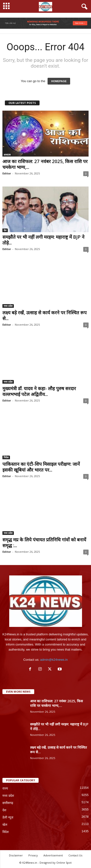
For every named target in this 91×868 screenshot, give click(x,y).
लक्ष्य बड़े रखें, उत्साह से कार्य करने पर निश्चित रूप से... (45, 316)
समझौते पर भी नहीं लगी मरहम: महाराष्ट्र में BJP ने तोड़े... (43, 240)
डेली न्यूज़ (8, 817)
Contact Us (75, 855)
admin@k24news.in (54, 660)
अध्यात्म (7, 155)
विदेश (6, 457)
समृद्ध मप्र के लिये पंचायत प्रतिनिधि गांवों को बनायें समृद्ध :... (44, 543)
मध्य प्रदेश (8, 306)
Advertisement (53, 855)
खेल (5, 825)
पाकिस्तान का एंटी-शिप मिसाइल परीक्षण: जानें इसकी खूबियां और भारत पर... (41, 467)
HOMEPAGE (59, 81)
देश (5, 230)
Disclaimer (16, 855)
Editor (7, 173)
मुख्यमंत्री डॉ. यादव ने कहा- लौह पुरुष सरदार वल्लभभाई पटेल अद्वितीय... (39, 391)
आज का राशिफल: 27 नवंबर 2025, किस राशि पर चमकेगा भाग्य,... (45, 164)
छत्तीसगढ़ (8, 803)
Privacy (33, 855)
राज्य (5, 788)
